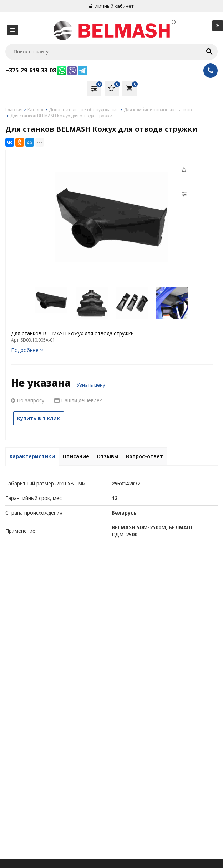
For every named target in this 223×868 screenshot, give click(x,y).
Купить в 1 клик (39, 418)
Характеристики (32, 456)
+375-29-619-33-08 (31, 70)
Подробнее (27, 350)
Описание (76, 456)
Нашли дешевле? (78, 400)
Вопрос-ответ (145, 456)
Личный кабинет (111, 6)
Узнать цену (91, 385)
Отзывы (108, 456)
